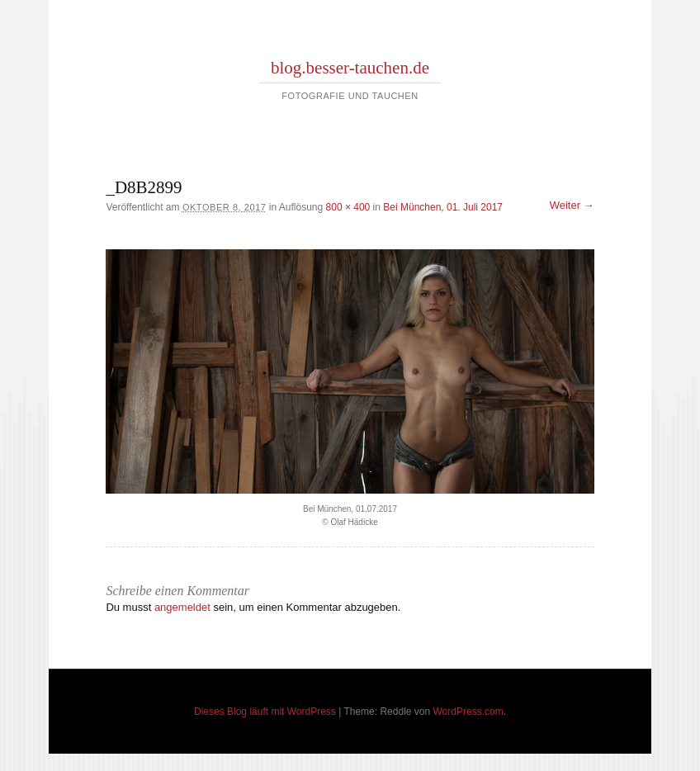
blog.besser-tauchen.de (350, 68)
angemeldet (182, 607)
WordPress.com (468, 712)
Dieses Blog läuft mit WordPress (265, 712)
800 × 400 (348, 207)
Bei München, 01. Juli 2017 (443, 207)
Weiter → (572, 205)
